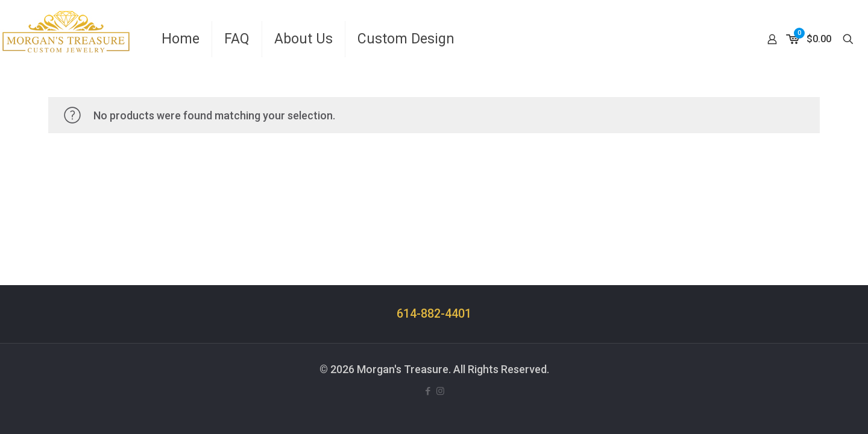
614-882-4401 (434, 314)
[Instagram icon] (440, 391)
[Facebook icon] (428, 391)
